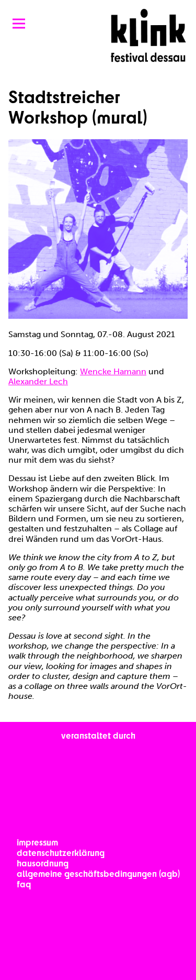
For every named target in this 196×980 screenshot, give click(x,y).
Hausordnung (43, 863)
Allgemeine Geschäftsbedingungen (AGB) (98, 873)
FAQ (24, 884)
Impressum (37, 842)
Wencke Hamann (113, 371)
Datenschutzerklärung (61, 853)
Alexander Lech (38, 381)
